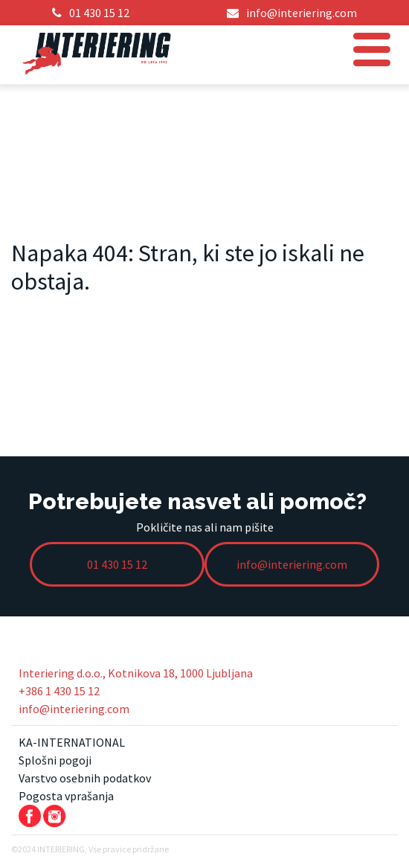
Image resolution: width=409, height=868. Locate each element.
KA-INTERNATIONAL (72, 742)
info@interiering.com (74, 709)
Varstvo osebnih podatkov (85, 778)
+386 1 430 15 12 (59, 691)
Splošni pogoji (55, 760)
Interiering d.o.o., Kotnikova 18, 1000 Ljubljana (136, 673)
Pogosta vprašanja (66, 796)
